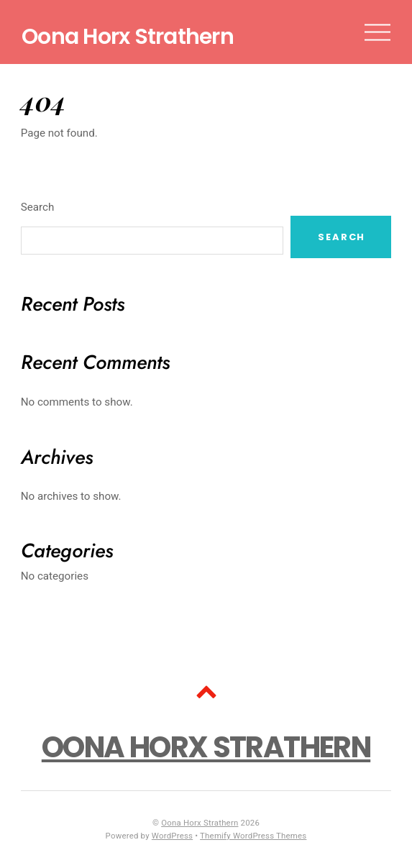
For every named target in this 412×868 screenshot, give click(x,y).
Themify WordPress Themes (253, 836)
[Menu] (377, 32)
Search (38, 207)
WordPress (172, 836)
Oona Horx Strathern (200, 823)
